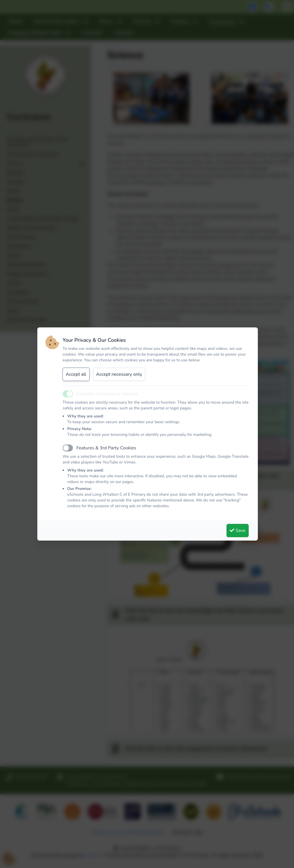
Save (238, 531)
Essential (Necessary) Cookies (107, 394)
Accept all (76, 374)
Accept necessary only (119, 374)
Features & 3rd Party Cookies (106, 448)
